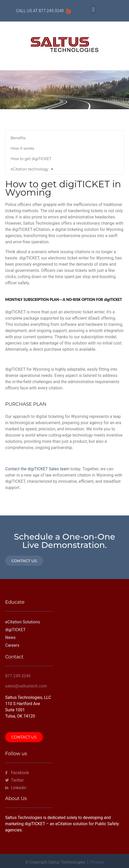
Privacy (97, 862)
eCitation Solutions (22, 622)
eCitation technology (32, 169)
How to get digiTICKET (31, 159)
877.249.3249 (51, 11)
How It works (22, 148)
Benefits (18, 138)
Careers (12, 645)
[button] (93, 9)
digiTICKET (15, 630)
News (10, 638)
